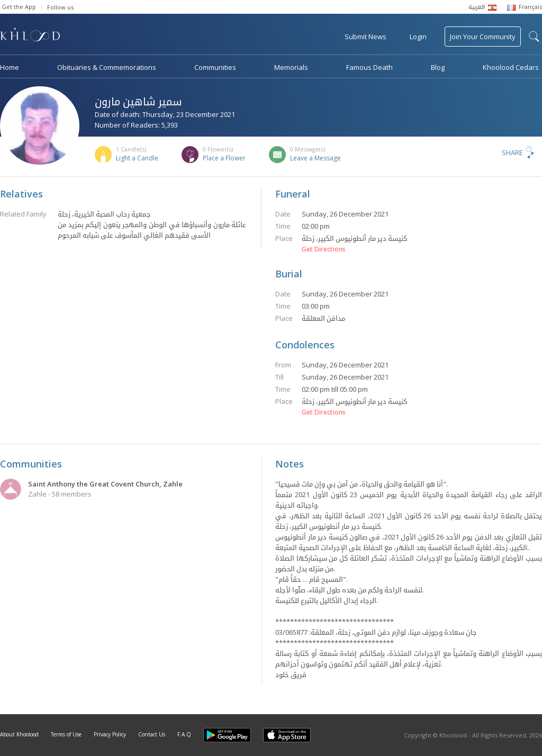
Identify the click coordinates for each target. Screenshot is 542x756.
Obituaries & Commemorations (107, 67)
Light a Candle (137, 158)
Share (512, 152)
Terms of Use (66, 734)
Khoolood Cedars (511, 67)
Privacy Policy (110, 734)
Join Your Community (483, 37)
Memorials (291, 67)
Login (418, 37)
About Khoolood (19, 734)
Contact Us (152, 734)
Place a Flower (224, 158)
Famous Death (369, 67)
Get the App (19, 7)
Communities (215, 67)
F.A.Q (184, 734)
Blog (438, 67)
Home (10, 67)
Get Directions (324, 249)
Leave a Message (315, 158)
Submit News (365, 37)
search (534, 37)
